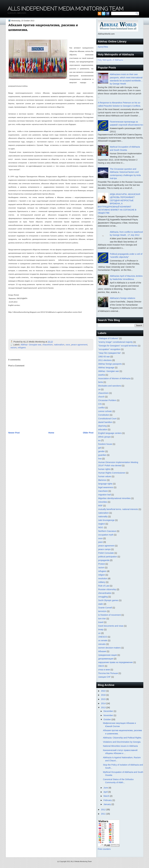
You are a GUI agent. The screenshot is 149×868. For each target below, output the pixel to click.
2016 (104, 695)
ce (99, 389)
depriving (102, 426)
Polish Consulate (106, 553)
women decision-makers (109, 648)
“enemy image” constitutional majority (115, 342)
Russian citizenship (107, 589)
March (107, 796)
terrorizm (102, 611)
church (101, 397)
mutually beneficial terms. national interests (118, 509)
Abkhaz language (106, 368)
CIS (100, 404)
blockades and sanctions (110, 386)
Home (51, 433)
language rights (105, 484)
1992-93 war (104, 357)
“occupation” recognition (109, 349)
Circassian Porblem (107, 400)
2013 (104, 707)
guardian (102, 455)
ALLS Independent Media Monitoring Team (65, 9)
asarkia (102, 375)
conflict (101, 408)
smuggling (103, 597)
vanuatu (102, 644)
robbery (102, 582)
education (103, 429)
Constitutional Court (107, 419)
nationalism (59, 345)
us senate (103, 640)
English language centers (110, 433)
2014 (104, 703)
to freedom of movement (109, 615)
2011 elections (105, 360)
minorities (103, 502)
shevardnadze (105, 593)
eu (99, 440)
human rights (104, 469)
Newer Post (14, 433)
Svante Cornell (105, 608)
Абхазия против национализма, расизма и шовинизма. (43, 27)
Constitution (104, 415)
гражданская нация (108, 655)
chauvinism (48, 345)
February (108, 800)
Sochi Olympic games (108, 600)
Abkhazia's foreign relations (123, 298)
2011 (104, 814)
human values (105, 476)
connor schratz (105, 411)
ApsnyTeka (103, 47)
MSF (100, 506)
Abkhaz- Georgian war (31, 345)
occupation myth (106, 535)
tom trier (102, 619)
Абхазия (102, 651)
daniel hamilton (105, 422)
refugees (22, 348)
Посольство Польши (108, 673)
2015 (104, 699)
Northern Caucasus (107, 531)
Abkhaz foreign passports (110, 364)
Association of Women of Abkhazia (114, 378)
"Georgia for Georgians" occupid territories (118, 346)
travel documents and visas (111, 626)
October (107, 719)
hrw (100, 459)
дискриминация (106, 659)
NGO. (101, 527)
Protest (101, 564)
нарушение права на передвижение (115, 662)
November (109, 715)
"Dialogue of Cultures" (108, 338)
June (106, 788)
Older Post (88, 433)
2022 (104, 691)
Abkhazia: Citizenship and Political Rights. (122, 738)
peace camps (104, 549)
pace (100, 542)
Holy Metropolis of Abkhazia (110, 60)
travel (101, 622)
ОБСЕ (101, 666)
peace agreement (79, 345)
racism (14, 348)
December (109, 711)
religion (102, 575)
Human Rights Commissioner (112, 473)
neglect (102, 524)
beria (101, 382)
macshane (103, 491)
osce (68, 345)
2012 (104, 810)
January (107, 804)
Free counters (104, 849)
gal (100, 448)
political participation (108, 557)
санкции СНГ (104, 677)
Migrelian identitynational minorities (114, 498)
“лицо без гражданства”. (110, 353)
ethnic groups (104, 437)
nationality (103, 517)
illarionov (102, 480)
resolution (103, 578)
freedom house (105, 444)
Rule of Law (104, 586)
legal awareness (106, 487)
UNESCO (103, 637)
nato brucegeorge (106, 520)
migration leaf (104, 495)
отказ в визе (104, 670)
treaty (101, 629)
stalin (101, 604)
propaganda (104, 560)
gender (101, 451)
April (106, 792)
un (99, 633)
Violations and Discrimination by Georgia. (122, 742)
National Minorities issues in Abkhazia (120, 746)
